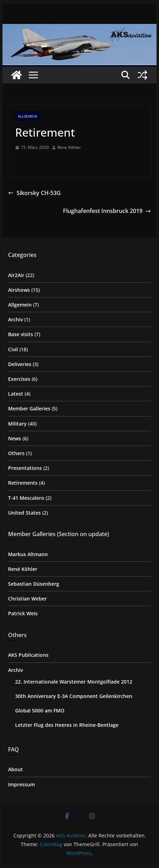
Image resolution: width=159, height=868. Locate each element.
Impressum (21, 784)
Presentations (25, 468)
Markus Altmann (28, 554)
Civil (13, 349)
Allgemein (28, 116)
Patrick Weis (23, 613)
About (15, 769)
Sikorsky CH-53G (34, 193)
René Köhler (23, 569)
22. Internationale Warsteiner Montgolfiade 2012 (74, 682)
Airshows (19, 290)
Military (17, 424)
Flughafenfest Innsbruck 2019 (107, 211)
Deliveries (20, 364)
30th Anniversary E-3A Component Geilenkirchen (74, 696)
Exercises (19, 379)
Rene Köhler (69, 147)
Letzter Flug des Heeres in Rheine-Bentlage (67, 725)
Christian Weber (27, 599)
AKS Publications (28, 655)
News (15, 438)
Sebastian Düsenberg (34, 584)
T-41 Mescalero (26, 498)
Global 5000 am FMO (40, 710)
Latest (16, 394)
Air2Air (16, 275)
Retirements (23, 483)
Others (16, 453)
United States (24, 513)
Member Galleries (29, 408)
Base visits (21, 334)
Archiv (15, 319)
